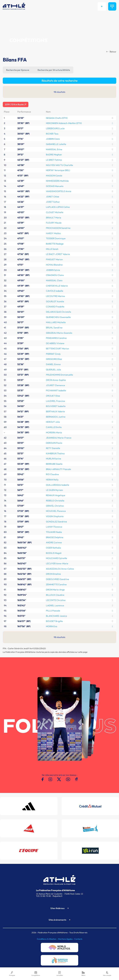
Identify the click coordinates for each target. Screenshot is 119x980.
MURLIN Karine (54, 459)
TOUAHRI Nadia (54, 532)
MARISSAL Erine (54, 149)
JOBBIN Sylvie (53, 270)
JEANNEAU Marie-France (59, 438)
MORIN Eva (51, 626)
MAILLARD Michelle (56, 322)
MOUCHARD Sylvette (57, 558)
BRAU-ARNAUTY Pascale (58, 469)
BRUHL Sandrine (54, 328)
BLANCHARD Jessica (56, 616)
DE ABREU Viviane (55, 343)
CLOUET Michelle (55, 212)
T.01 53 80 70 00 (43, 896)
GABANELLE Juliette (56, 144)
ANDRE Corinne (54, 542)
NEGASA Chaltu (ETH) (57, 118)
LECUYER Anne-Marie (57, 563)
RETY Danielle (53, 448)
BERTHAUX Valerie (55, 411)
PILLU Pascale (53, 611)
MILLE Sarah (52, 249)
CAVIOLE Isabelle (55, 291)
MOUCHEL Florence (56, 511)
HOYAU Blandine (54, 265)
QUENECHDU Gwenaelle (58, 317)
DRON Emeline (53, 574)
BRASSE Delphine (55, 537)
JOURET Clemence (55, 385)
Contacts (78, 939)
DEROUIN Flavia (54, 443)
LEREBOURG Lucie (55, 128)
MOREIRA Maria (54, 432)
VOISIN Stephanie (55, 516)
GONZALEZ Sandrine (56, 522)
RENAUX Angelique (56, 495)
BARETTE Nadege (55, 244)
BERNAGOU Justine (56, 417)
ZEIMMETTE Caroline (56, 584)
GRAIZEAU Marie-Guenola (59, 333)
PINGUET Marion (54, 259)
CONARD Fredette (55, 307)
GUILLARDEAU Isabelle (58, 485)
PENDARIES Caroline (56, 338)
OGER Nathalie (53, 548)
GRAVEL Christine (55, 506)
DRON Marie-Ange (55, 590)
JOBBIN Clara (53, 139)
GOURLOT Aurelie (55, 301)
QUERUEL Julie (53, 370)
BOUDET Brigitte (54, 621)
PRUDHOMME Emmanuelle (59, 375)
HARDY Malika (53, 233)
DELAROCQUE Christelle (59, 312)
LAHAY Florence (54, 527)
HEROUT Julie (53, 422)
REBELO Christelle (55, 501)
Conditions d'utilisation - (47, 939)
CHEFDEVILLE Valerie (57, 286)
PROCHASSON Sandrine (58, 228)
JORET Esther (53, 202)
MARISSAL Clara (54, 280)
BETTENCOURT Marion (57, 349)
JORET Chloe (53, 197)
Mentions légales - (66, 939)
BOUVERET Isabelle (56, 406)
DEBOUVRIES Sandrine (57, 579)
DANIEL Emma (53, 364)
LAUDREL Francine (55, 401)
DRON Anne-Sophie (56, 380)
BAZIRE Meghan (54, 155)
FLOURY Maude (54, 223)
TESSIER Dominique (56, 238)
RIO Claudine (52, 474)
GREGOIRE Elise (54, 359)
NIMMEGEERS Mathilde (57, 181)
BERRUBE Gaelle (54, 464)
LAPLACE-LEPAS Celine (58, 207)
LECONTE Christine (56, 600)
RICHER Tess (52, 134)
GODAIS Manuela (55, 186)
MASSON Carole (54, 176)
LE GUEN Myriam (54, 490)
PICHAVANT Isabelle (56, 390)
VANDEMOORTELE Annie (59, 191)
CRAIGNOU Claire (55, 275)
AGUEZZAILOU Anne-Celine (60, 569)
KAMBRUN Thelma (55, 453)
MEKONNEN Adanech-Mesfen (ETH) (64, 123)
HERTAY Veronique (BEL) (58, 170)
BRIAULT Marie (54, 218)
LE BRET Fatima (54, 160)
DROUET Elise (53, 396)
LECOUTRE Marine (55, 296)
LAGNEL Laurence (55, 605)
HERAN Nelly (52, 480)
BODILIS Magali (54, 553)
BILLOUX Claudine (55, 595)
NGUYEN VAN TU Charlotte (59, 165)
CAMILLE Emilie (54, 427)
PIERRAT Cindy (53, 354)
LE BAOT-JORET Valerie (58, 254)
